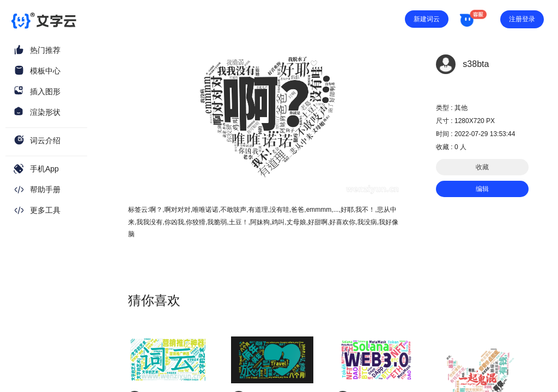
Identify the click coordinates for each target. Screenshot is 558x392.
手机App (44, 169)
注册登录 (522, 19)
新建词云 (427, 19)
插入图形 (45, 91)
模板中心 (45, 71)
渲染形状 (45, 112)
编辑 (482, 189)
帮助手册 (45, 189)
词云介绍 (45, 140)
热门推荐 (45, 50)
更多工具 (45, 210)
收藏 (482, 167)
